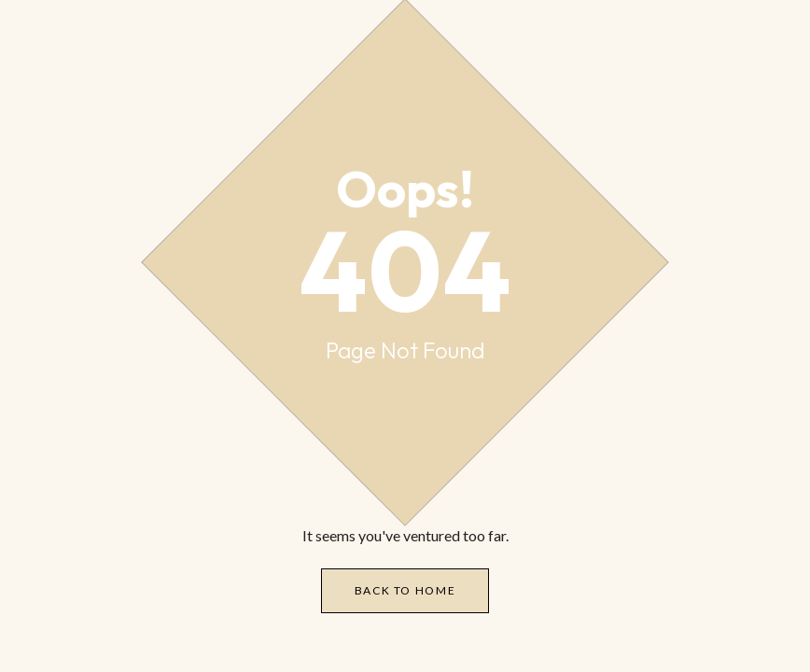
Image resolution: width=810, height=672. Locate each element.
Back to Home (405, 590)
